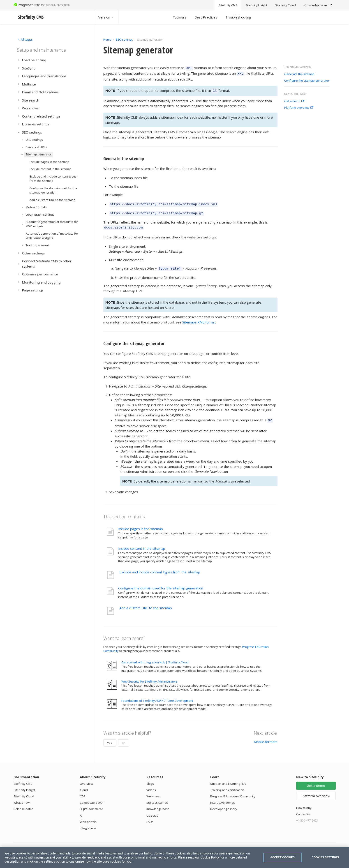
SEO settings (124, 39)
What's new (22, 797)
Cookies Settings (325, 857)
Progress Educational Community (233, 791)
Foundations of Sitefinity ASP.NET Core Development (157, 695)
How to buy (304, 802)
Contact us (303, 809)
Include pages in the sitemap (141, 523)
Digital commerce (91, 803)
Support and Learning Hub (228, 778)
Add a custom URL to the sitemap (146, 603)
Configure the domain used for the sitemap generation (161, 583)
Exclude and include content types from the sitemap (160, 567)
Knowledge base (158, 803)
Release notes (23, 803)
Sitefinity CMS (23, 778)
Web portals (88, 816)
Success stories (157, 797)
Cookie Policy (210, 857)
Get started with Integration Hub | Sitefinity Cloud (155, 657)
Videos (151, 785)
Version (106, 17)
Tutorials (179, 17)
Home (107, 39)
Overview (86, 778)
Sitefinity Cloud (24, 791)
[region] (174, 857)
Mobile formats (266, 736)
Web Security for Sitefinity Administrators (149, 676)
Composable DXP (92, 797)
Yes (110, 738)
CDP (83, 791)
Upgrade (152, 810)
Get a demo (294, 101)
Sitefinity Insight (24, 785)
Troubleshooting (238, 17)
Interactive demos (223, 797)
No (124, 738)
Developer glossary (224, 803)
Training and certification (227, 785)
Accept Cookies (282, 857)
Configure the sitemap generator (307, 81)
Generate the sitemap (299, 74)
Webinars (153, 791)
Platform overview (299, 108)
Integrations (88, 823)
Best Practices (206, 17)
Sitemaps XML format (199, 317)
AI (81, 810)
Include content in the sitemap (142, 543)
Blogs (150, 778)
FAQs (150, 816)
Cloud (84, 785)
